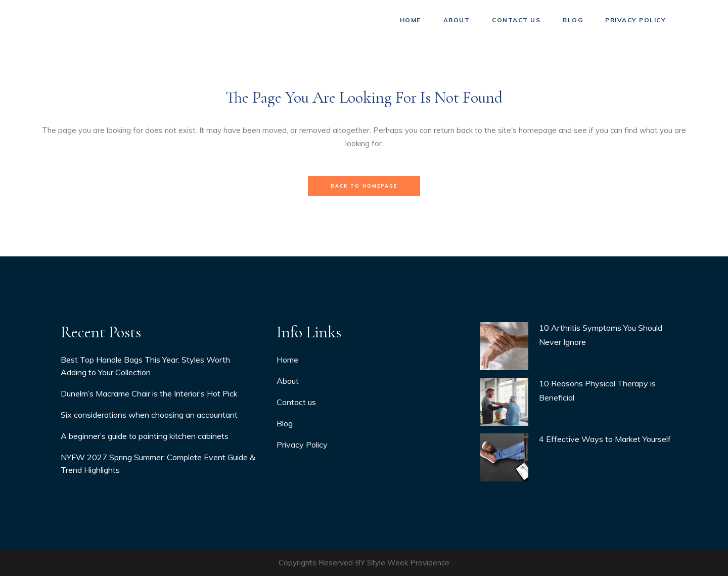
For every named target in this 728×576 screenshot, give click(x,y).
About (288, 381)
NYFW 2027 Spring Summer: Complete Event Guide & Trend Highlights (158, 463)
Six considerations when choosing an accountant (149, 415)
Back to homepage (364, 186)
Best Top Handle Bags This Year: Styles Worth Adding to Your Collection (145, 366)
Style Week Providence (408, 563)
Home (287, 360)
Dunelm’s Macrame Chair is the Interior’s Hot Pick (149, 393)
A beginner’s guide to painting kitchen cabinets (145, 436)
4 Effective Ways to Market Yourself (605, 439)
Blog (285, 423)
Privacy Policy (302, 445)
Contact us (296, 402)
